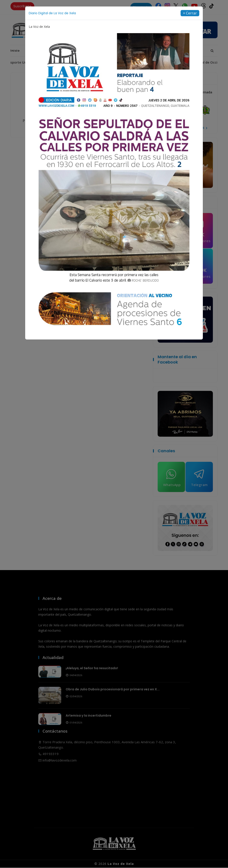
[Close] (190, 13)
